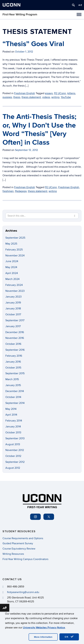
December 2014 (15, 391)
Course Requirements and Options (23, 538)
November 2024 (15, 256)
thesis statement (31, 97)
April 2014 (11, 415)
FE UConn (60, 93)
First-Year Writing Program (20, 14)
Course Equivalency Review (19, 549)
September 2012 (15, 462)
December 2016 (15, 332)
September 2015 (15, 373)
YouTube (66, 97)
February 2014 (14, 421)
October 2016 (13, 344)
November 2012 (15, 450)
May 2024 (11, 267)
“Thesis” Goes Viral (33, 44)
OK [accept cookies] (69, 637)
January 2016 (13, 362)
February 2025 (14, 250)
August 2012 (13, 468)
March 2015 (12, 379)
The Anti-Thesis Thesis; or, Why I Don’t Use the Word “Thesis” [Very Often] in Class (39, 130)
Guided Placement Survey (18, 543)
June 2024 (12, 261)
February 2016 (14, 356)
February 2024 (14, 285)
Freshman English (25, 93)
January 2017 (13, 326)
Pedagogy (21, 191)
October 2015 (13, 368)
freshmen (8, 191)
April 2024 (12, 273)
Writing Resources (13, 554)
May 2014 (11, 409)
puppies (7, 97)
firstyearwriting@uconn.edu (23, 592)
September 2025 (15, 238)
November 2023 (15, 291)
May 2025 (11, 244)
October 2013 (13, 432)
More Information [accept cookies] (43, 637)
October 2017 (13, 314)
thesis (17, 97)
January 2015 (13, 385)
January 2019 (13, 303)
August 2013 (13, 444)
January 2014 (13, 427)
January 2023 (13, 297)
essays (49, 93)
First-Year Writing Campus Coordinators (25, 559)
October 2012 (13, 456)
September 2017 (15, 320)
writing (55, 97)
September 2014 (15, 403)
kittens (71, 93)
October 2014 (13, 397)
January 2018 (13, 309)
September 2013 (15, 438)
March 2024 (12, 279)
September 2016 (15, 350)
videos (46, 97)
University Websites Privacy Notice (44, 628)
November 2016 (15, 338)
